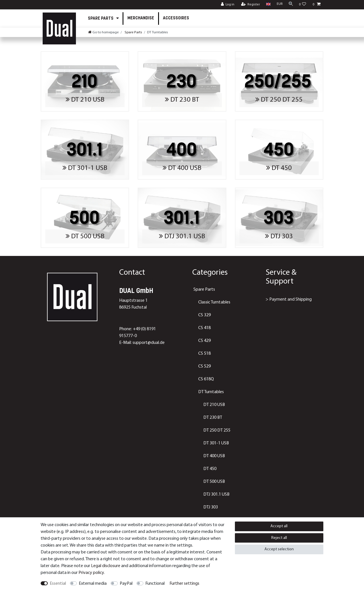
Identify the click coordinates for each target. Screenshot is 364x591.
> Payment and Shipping (289, 299)
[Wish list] (303, 5)
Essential (58, 584)
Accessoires (176, 18)
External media (93, 584)
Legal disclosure (106, 566)
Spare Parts (101, 19)
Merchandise (141, 18)
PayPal (126, 584)
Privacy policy (91, 573)
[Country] (267, 4)
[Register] (249, 5)
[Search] (290, 4)
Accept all (279, 526)
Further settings (184, 584)
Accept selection (279, 549)
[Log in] (226, 5)
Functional (155, 584)
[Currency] (278, 4)
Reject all (279, 538)
